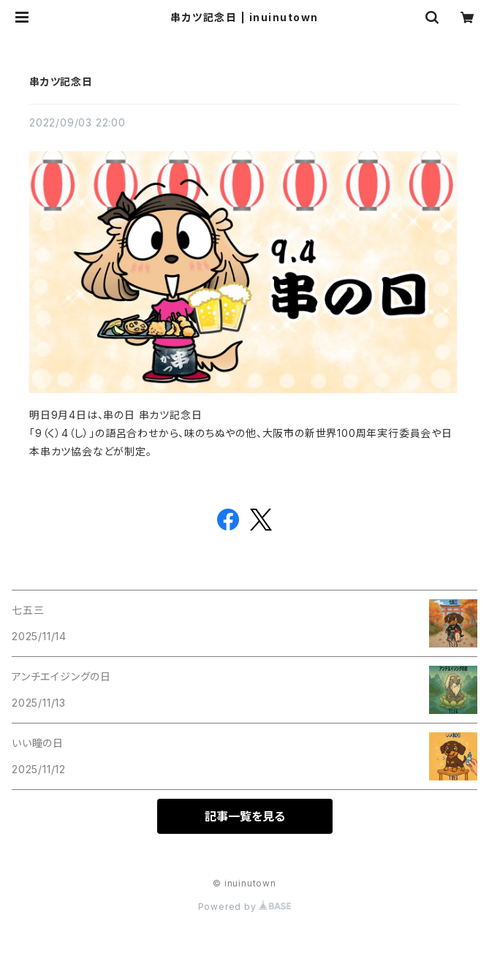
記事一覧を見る (245, 816)
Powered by (245, 907)
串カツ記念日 (61, 81)
